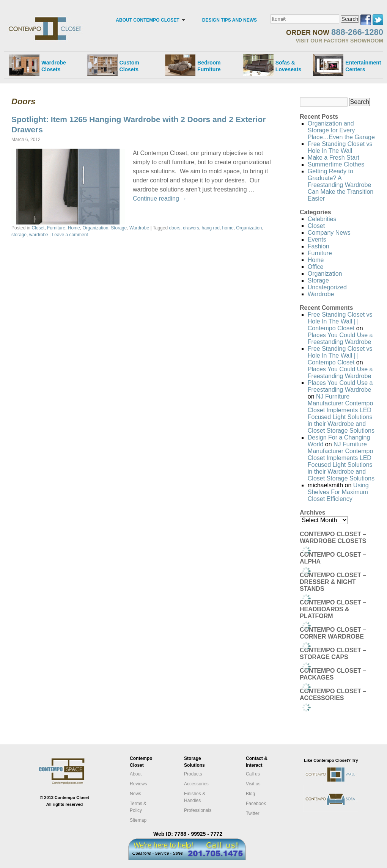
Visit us (253, 784)
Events (317, 239)
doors (175, 228)
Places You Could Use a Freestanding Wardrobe (340, 338)
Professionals (198, 810)
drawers (191, 228)
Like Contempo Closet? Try (331, 760)
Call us (253, 774)
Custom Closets (129, 66)
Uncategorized (327, 287)
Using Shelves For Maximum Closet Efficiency (338, 492)
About (136, 774)
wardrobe (39, 235)
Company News (329, 233)
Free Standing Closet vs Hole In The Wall (340, 147)
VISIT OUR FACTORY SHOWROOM (339, 41)
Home (74, 228)
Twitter (252, 813)
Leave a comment (70, 235)
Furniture (56, 228)
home (228, 228)
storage (19, 235)
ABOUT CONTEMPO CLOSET (147, 20)
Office (316, 267)
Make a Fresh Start (334, 158)
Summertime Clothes (336, 164)
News (135, 794)
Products (193, 774)
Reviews (138, 784)
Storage (119, 228)
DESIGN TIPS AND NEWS (230, 20)
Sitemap (138, 820)
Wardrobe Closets (54, 66)
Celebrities (322, 219)
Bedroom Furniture (209, 66)
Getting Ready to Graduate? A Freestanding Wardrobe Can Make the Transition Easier (341, 185)
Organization (95, 228)
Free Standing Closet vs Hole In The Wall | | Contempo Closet (340, 321)
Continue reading (160, 199)
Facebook (256, 804)
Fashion (319, 246)
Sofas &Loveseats (288, 66)
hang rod (211, 228)
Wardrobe (139, 228)
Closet (38, 228)
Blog (250, 794)
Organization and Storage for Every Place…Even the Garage (341, 130)
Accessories (196, 784)
